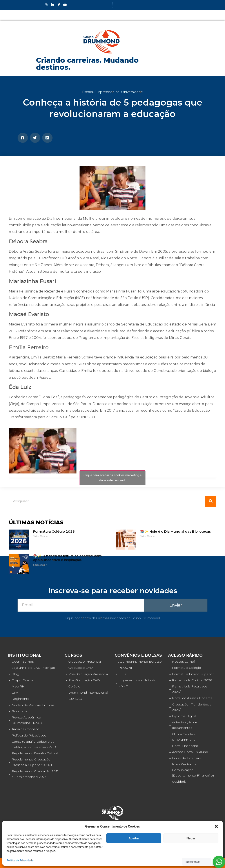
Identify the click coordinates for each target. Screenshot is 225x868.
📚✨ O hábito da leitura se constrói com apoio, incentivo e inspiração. (67, 558)
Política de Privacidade (20, 861)
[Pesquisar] (211, 501)
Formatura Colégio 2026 (54, 531)
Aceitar (134, 838)
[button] (216, 826)
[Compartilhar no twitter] (35, 138)
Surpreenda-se (107, 92)
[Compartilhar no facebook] (23, 138)
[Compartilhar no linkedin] (47, 138)
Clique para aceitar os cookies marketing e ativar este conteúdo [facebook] (112, 478)
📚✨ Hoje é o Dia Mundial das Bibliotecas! (176, 531)
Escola (88, 92)
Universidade (132, 92)
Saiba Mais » (40, 536)
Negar (191, 838)
